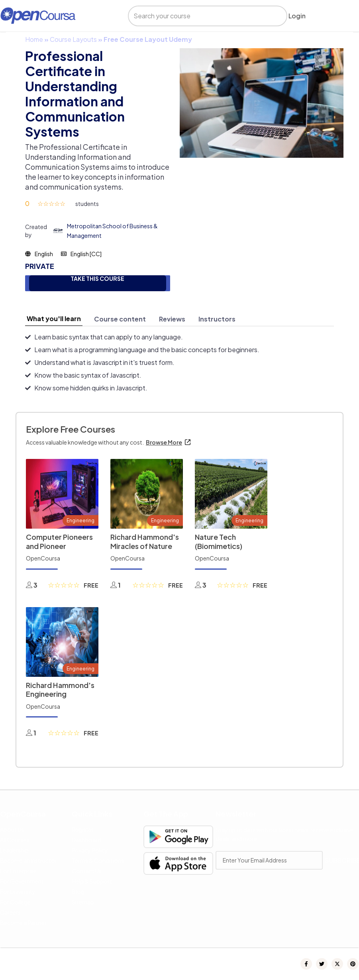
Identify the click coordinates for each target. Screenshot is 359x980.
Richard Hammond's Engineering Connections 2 (60, 694)
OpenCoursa (43, 558)
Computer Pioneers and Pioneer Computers (59, 546)
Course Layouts (73, 39)
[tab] (54, 319)
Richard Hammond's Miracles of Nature (145, 541)
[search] (201, 16)
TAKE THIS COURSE (97, 279)
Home (34, 39)
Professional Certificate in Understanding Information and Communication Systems (75, 94)
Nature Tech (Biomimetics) (219, 541)
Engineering (80, 520)
